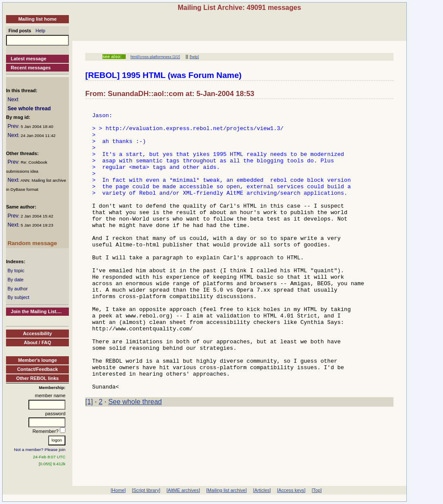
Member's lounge (37, 360)
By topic (16, 271)
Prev (13, 126)
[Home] (118, 490)
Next (13, 100)
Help (41, 31)
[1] (89, 459)
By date (15, 280)
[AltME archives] (183, 490)
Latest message (29, 59)
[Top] (317, 490)
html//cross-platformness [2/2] (155, 57)
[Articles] (262, 490)
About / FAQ (37, 342)
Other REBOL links (38, 378)
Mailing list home (37, 19)
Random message (32, 243)
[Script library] (146, 490)
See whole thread (29, 109)
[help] (194, 57)
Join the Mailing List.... (36, 311)
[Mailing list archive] (226, 490)
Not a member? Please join (40, 450)
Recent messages (31, 68)
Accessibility (37, 333)
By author (17, 289)
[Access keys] (291, 490)
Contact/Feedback (38, 369)
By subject (18, 297)
